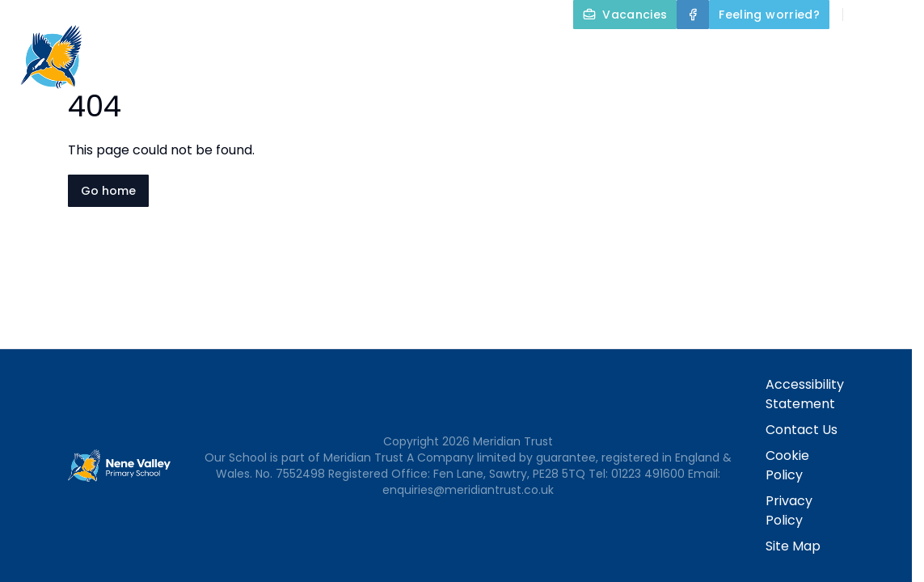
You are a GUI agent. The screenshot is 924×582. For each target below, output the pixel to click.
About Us (382, 52)
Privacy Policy (789, 510)
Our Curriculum (673, 52)
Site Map (793, 546)
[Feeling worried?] (769, 15)
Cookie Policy (787, 465)
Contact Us (877, 91)
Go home (108, 191)
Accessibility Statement (805, 394)
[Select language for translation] (898, 15)
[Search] (864, 15)
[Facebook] (693, 15)
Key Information (518, 52)
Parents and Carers (838, 52)
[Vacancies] (625, 15)
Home (290, 52)
